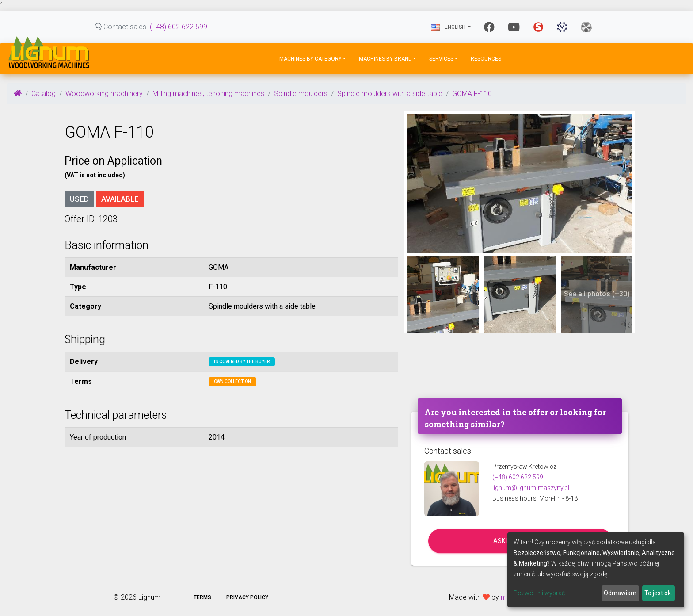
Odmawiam (620, 593)
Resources (486, 59)
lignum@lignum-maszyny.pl (531, 488)
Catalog (44, 94)
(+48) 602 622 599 (179, 27)
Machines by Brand (385, 59)
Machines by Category (310, 59)
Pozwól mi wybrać (539, 593)
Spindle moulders (301, 94)
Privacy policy (247, 597)
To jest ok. (658, 593)
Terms (202, 597)
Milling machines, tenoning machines (208, 94)
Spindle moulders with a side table (390, 94)
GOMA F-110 (472, 94)
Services (441, 59)
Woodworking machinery (104, 94)
